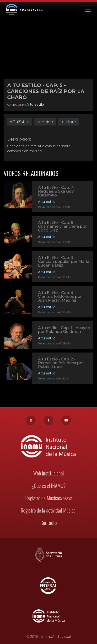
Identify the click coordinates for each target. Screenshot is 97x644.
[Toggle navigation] (88, 9)
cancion (45, 122)
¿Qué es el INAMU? (48, 486)
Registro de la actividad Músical (48, 510)
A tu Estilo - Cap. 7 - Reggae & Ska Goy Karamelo (57, 192)
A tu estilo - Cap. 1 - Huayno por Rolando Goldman (64, 330)
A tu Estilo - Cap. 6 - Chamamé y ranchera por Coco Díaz (62, 227)
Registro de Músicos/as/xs (48, 498)
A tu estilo (35, 105)
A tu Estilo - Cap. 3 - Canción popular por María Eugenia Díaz (63, 262)
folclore (68, 122)
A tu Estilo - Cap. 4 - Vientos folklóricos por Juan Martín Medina (60, 297)
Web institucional (49, 474)
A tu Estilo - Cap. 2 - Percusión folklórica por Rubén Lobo (61, 363)
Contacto (48, 523)
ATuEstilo (19, 122)
